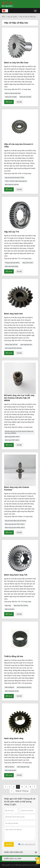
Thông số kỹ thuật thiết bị (12, 263)
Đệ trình (9, 844)
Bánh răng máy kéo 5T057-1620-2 (15, 524)
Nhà (3, 17)
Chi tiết (19, 102)
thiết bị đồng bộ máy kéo (24, 687)
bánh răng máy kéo (11, 770)
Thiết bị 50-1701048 (11, 97)
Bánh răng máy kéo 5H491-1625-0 (15, 528)
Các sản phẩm (12, 17)
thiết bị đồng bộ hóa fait (12, 691)
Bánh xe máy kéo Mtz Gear (13, 93)
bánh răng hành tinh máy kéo (13, 348)
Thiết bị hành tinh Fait (11, 345)
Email (9, 102)
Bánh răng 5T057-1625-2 (12, 440)
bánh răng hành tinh (26, 345)
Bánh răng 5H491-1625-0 (12, 437)
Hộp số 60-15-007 (28, 263)
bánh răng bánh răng (23, 767)
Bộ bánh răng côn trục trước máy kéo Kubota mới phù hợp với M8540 (19, 432)
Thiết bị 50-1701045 (25, 97)
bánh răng (8, 606)
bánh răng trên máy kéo (12, 185)
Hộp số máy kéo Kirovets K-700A (14, 178)
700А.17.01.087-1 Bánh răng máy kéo (16, 181)
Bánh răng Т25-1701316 (21, 606)
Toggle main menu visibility (35, 10)
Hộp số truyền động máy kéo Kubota (15, 521)
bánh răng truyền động (11, 266)
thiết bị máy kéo (10, 609)
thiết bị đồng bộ (9, 687)
